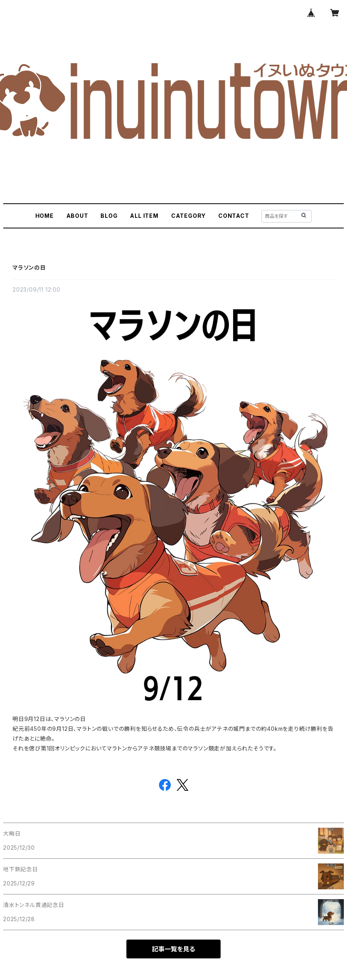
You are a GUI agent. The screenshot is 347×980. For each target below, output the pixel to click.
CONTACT (234, 216)
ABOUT (77, 216)
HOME (45, 216)
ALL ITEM (144, 216)
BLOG (109, 216)
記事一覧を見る (173, 949)
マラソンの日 (29, 267)
